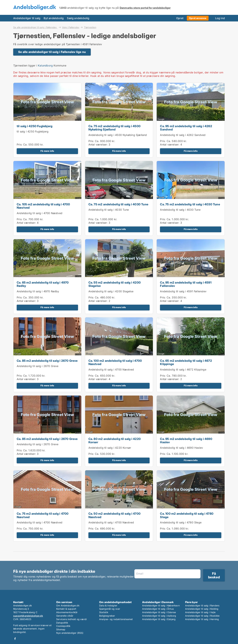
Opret (180, 18)
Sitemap (61, 629)
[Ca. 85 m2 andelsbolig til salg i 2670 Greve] (47, 355)
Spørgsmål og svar (110, 609)
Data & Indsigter (108, 605)
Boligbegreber (107, 616)
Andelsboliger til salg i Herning (202, 619)
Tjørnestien (90, 27)
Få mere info (47, 151)
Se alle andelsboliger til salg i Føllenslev (35, 27)
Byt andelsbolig (54, 18)
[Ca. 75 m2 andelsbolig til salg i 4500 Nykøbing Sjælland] (119, 120)
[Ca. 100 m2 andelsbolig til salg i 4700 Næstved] (119, 355)
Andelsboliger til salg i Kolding (202, 609)
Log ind (220, 18)
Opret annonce (198, 18)
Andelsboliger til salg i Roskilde (202, 616)
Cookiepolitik (63, 626)
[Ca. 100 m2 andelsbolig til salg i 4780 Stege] (191, 506)
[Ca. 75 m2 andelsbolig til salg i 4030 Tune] (119, 198)
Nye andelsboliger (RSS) (70, 633)
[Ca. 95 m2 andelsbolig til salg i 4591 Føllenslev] (191, 276)
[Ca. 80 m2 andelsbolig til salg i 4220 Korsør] (119, 431)
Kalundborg (45, 65)
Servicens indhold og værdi (71, 619)
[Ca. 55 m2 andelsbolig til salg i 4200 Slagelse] (119, 276)
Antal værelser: (98, 145)
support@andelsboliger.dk (28, 616)
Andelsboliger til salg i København (161, 605)
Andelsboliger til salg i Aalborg (159, 616)
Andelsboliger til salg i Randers (202, 605)
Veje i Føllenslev (71, 27)
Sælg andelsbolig (78, 18)
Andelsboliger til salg (27, 18)
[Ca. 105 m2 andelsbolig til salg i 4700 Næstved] (47, 198)
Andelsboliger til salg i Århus (158, 609)
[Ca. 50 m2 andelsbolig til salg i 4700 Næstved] (119, 506)
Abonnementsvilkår (67, 612)
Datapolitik (62, 623)
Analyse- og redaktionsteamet (116, 619)
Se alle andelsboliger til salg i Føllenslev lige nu (52, 52)
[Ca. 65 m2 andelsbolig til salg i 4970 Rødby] (47, 276)
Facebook (15, 639)
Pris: (20, 145)
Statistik (104, 612)
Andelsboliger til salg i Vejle (200, 612)
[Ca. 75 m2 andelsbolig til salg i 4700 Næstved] (47, 506)
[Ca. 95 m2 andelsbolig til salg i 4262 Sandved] (191, 120)
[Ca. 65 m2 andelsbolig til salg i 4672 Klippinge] (191, 355)
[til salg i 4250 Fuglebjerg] (47, 120)
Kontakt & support (66, 609)
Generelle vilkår (65, 616)
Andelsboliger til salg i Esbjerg (159, 619)
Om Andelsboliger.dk (68, 605)
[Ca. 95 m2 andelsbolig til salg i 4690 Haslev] (191, 431)
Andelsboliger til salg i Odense (159, 612)
